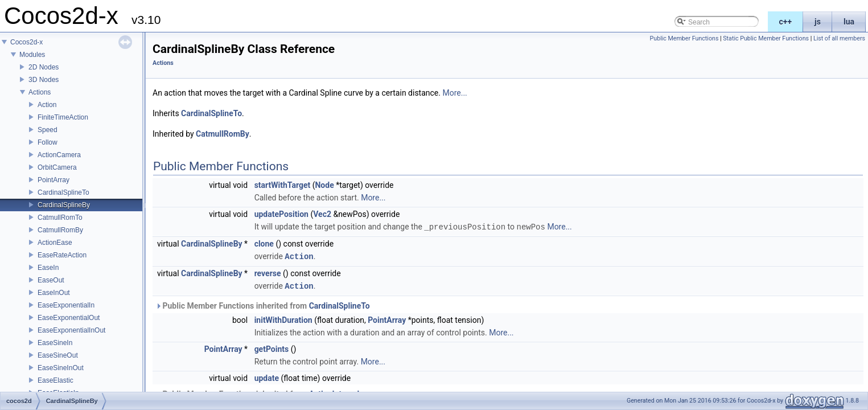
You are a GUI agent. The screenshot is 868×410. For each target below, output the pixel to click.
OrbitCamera (57, 167)
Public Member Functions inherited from (263, 304)
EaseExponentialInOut (71, 330)
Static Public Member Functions (766, 38)
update (267, 376)
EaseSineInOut (61, 368)
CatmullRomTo (60, 218)
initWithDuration (283, 318)
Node (324, 185)
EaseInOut (54, 293)
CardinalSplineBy (64, 205)
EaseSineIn (55, 343)
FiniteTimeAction (63, 117)
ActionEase (55, 243)
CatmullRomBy (60, 230)
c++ (786, 22)
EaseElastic (55, 380)
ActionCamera (59, 155)
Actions (40, 92)
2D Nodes (44, 67)
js (818, 22)
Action (47, 105)
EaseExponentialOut (69, 318)
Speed (48, 130)
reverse (268, 272)
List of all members (839, 38)
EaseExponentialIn (66, 305)
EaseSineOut (58, 355)
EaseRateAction (62, 255)
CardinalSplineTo (63, 192)
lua (849, 22)
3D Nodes (44, 80)
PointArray (54, 180)
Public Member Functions (684, 38)
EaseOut (51, 280)
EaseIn (48, 268)
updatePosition (281, 214)
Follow (48, 142)
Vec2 (322, 214)
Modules (32, 55)
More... (454, 93)
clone (264, 243)
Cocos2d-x (26, 42)
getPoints (272, 347)
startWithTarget (283, 185)
